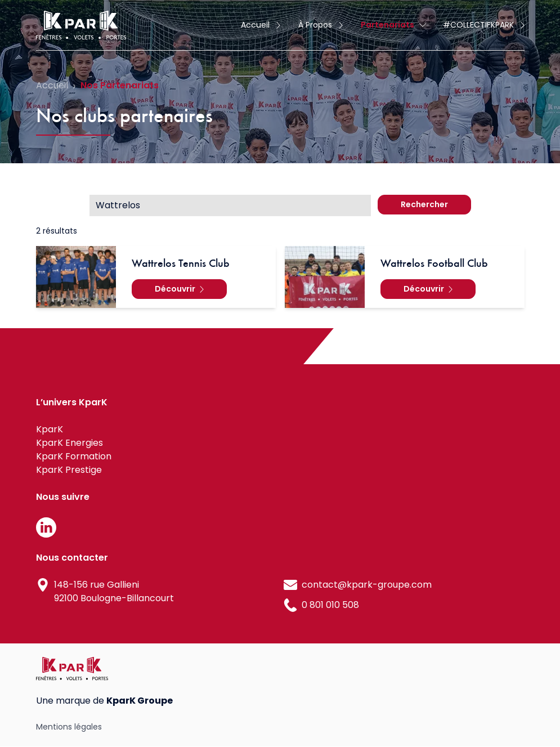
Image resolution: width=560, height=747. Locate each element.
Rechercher (424, 204)
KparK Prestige (69, 470)
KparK (50, 429)
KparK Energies (70, 443)
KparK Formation (74, 456)
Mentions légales (69, 727)
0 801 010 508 (330, 605)
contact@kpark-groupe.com (367, 585)
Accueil (52, 85)
